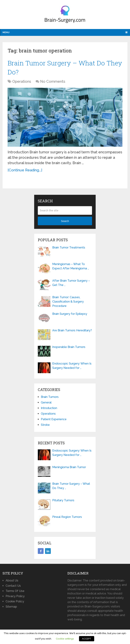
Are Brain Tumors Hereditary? (72, 332)
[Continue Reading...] (25, 171)
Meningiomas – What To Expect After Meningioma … (71, 267)
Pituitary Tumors (63, 502)
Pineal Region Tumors (67, 518)
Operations (22, 83)
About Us (12, 582)
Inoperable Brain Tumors (69, 348)
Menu (6, 32)
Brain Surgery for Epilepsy (70, 315)
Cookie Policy (15, 602)
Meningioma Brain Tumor (69, 468)
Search (65, 222)
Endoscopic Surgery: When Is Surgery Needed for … (72, 367)
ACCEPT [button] (87, 639)
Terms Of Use (15, 592)
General (46, 404)
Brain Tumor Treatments (69, 249)
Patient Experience (54, 420)
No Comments (53, 83)
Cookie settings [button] (65, 639)
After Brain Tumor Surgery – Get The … (71, 284)
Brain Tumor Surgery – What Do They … (71, 487)
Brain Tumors (50, 398)
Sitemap (11, 608)
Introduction (49, 409)
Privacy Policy (15, 597)
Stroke (45, 426)
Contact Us (13, 587)
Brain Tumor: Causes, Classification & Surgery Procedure (68, 303)
